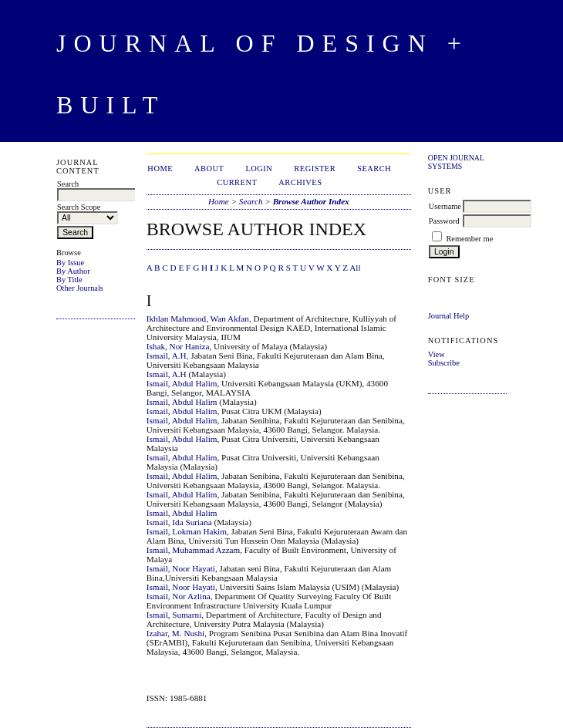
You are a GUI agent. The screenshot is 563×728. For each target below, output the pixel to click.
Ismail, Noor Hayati (181, 568)
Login (259, 169)
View (437, 354)
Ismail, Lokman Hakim (187, 531)
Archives (300, 182)
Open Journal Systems (456, 162)
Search (374, 169)
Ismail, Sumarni (174, 615)
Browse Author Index (311, 201)
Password (444, 221)
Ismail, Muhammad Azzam (193, 550)
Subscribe (444, 363)
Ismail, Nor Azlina (179, 596)
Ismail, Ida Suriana (179, 522)
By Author (73, 271)
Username (445, 206)
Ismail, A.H (167, 356)
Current (237, 182)
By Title (69, 280)
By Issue (70, 263)
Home (160, 169)
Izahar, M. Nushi (175, 633)
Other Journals (80, 288)
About (209, 169)
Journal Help (448, 316)
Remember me (469, 239)
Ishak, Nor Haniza (178, 346)
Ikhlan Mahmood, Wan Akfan (198, 318)
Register (315, 169)
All (355, 268)
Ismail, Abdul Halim (182, 383)
